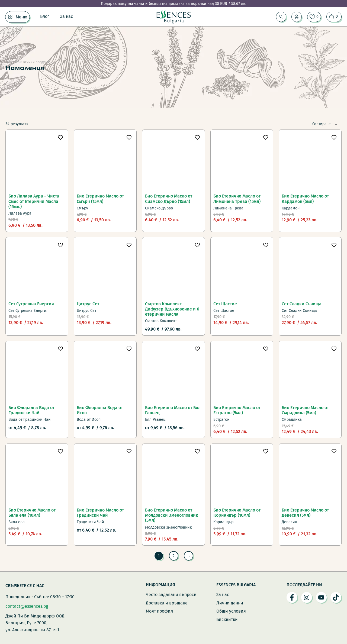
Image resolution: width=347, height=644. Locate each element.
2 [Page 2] (173, 556)
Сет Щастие (225, 304)
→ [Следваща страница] (189, 556)
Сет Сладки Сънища (302, 304)
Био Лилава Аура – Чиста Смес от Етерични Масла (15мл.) (34, 201)
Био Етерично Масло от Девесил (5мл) (305, 513)
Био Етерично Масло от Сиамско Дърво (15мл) (169, 199)
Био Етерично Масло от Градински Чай (100, 513)
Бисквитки (227, 619)
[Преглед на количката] (334, 17)
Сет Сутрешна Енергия (31, 304)
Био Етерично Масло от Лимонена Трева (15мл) (237, 199)
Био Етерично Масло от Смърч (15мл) (100, 199)
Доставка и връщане (167, 603)
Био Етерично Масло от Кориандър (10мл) (237, 513)
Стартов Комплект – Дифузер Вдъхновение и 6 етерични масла (172, 309)
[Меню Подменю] (10, 17)
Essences (12, 62)
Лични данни (230, 603)
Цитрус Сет (88, 304)
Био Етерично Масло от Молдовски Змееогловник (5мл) (172, 515)
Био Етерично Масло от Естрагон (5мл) (237, 410)
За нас (67, 16)
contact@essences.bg (27, 606)
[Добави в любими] (60, 137)
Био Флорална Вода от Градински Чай (31, 410)
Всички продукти (37, 62)
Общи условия (231, 611)
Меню (22, 17)
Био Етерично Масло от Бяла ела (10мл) (32, 513)
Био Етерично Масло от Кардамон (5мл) (305, 199)
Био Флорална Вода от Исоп (100, 410)
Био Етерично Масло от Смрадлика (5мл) (305, 410)
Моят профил (159, 611)
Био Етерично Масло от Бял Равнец (173, 410)
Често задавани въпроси (171, 595)
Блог (45, 16)
